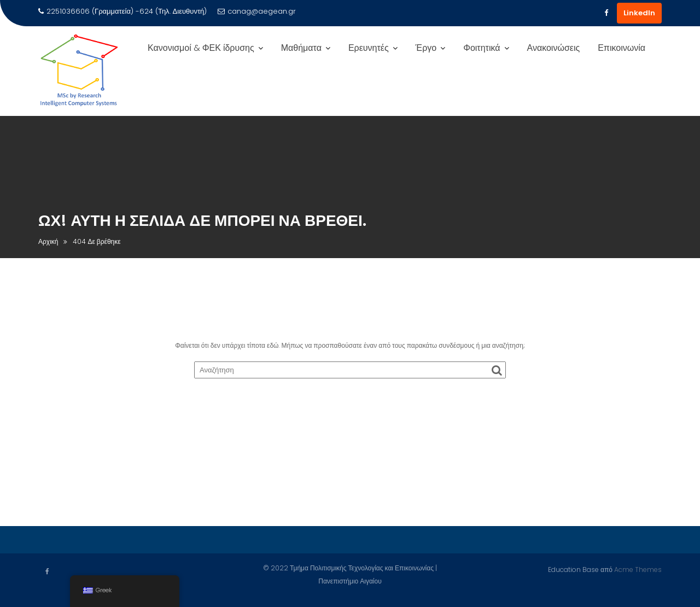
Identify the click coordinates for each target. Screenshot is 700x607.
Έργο (426, 48)
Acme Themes (638, 569)
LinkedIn (639, 13)
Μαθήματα (301, 48)
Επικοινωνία (622, 48)
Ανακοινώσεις (554, 48)
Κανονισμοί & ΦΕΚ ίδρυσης (201, 48)
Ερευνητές (369, 48)
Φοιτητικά (482, 48)
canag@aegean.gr (257, 11)
